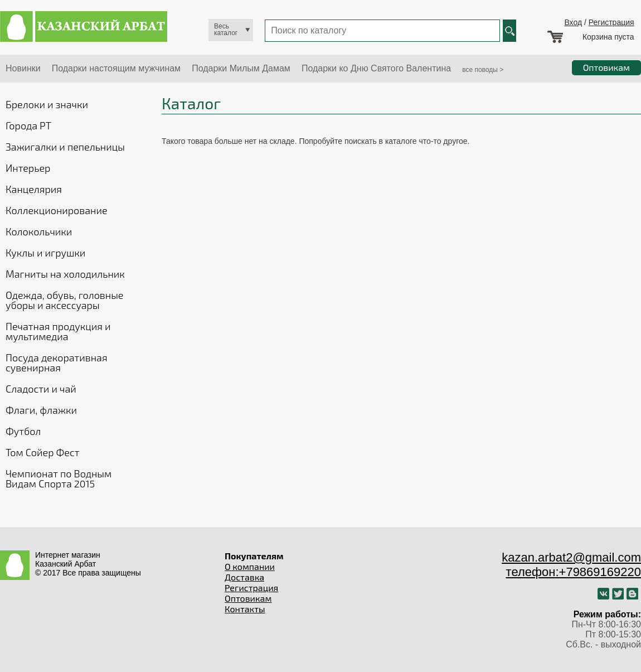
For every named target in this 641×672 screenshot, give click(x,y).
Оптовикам (248, 598)
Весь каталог (226, 30)
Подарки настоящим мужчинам (116, 68)
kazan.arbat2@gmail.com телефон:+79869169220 (571, 565)
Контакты (245, 609)
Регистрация (611, 22)
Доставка (244, 577)
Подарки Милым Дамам (241, 68)
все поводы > (483, 70)
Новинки (23, 68)
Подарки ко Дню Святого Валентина (376, 68)
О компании (250, 566)
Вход (573, 22)
